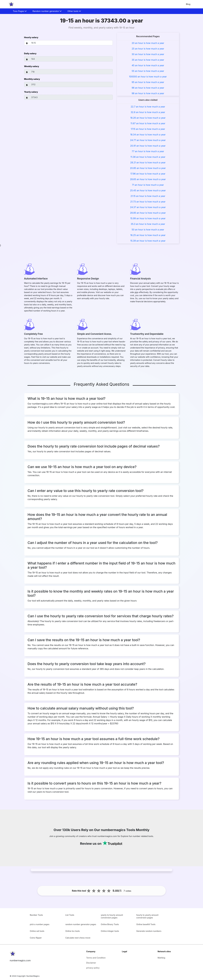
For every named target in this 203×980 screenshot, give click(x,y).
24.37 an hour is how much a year (148, 207)
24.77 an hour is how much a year (148, 140)
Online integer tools (110, 931)
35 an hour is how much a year (148, 60)
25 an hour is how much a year (148, 49)
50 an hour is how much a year (148, 230)
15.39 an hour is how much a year (148, 241)
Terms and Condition (96, 958)
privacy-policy (93, 968)
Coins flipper (36, 938)
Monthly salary (32, 79)
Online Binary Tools (110, 924)
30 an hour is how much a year (148, 54)
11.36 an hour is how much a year (148, 157)
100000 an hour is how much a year (148, 77)
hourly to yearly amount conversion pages (147, 916)
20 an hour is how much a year (148, 43)
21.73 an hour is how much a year (148, 202)
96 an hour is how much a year (148, 88)
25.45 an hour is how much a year (148, 190)
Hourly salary (31, 37)
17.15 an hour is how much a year (148, 129)
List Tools (70, 915)
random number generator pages (81, 924)
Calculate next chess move (78, 938)
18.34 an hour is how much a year (148, 135)
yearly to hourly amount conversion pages (112, 916)
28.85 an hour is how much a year (148, 213)
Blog (188, 4)
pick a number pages (40, 924)
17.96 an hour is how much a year (148, 174)
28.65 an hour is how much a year (148, 179)
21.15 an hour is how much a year (148, 196)
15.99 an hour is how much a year (148, 218)
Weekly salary (32, 66)
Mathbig (161, 958)
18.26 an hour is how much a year (148, 118)
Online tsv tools (72, 931)
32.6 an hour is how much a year (148, 112)
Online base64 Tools (146, 924)
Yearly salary (31, 92)
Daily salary (30, 53)
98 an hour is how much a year (148, 93)
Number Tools (36, 915)
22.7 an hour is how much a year (148, 107)
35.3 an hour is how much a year (148, 224)
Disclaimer (91, 963)
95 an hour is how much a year (148, 82)
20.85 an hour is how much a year (148, 168)
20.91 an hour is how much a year (148, 146)
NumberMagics (33, 976)
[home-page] (11, 4)
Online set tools (37, 931)
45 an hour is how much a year (148, 65)
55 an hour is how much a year (148, 71)
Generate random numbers (149, 931)
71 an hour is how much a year (148, 185)
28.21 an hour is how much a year (148, 162)
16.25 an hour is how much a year (148, 235)
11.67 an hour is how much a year (148, 123)
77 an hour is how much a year (148, 151)
